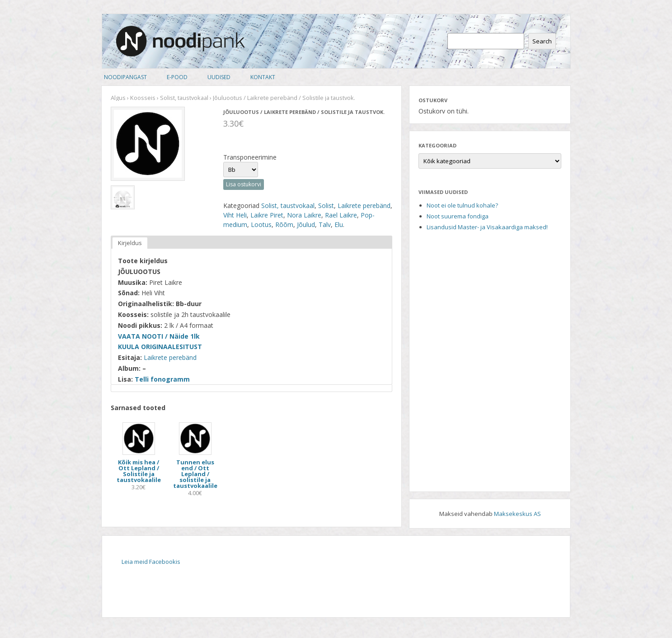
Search (542, 41)
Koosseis (143, 98)
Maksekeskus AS (517, 514)
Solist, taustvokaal (184, 98)
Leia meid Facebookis (151, 562)
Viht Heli (235, 215)
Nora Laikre (304, 215)
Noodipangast (125, 77)
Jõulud (306, 224)
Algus (118, 98)
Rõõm (284, 224)
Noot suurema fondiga (458, 216)
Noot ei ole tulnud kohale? (462, 205)
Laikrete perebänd (364, 206)
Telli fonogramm (162, 379)
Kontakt (263, 77)
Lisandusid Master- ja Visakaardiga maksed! (487, 227)
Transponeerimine (250, 157)
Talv (325, 224)
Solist (326, 206)
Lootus (261, 224)
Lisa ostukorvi (244, 184)
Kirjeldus (130, 243)
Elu (339, 224)
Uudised (219, 77)
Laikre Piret (267, 215)
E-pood (177, 77)
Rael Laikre (341, 215)
